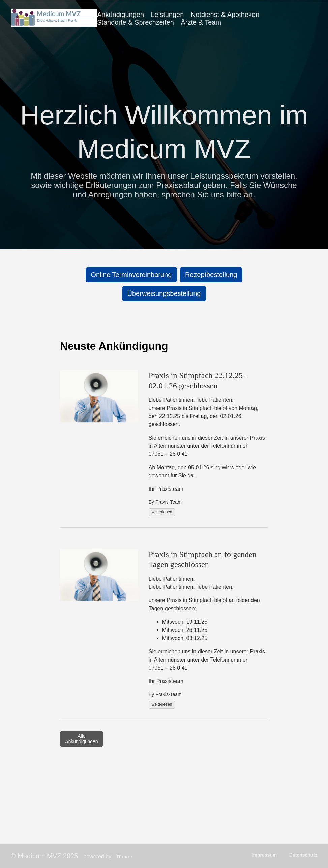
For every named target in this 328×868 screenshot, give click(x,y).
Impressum (264, 855)
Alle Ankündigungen (81, 739)
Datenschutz (303, 855)
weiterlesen (162, 512)
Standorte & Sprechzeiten (136, 22)
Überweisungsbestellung (164, 293)
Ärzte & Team (201, 22)
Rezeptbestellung (211, 275)
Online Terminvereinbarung (131, 275)
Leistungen (167, 15)
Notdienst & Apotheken (225, 15)
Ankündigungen (121, 15)
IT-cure (124, 857)
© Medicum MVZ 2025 (44, 856)
